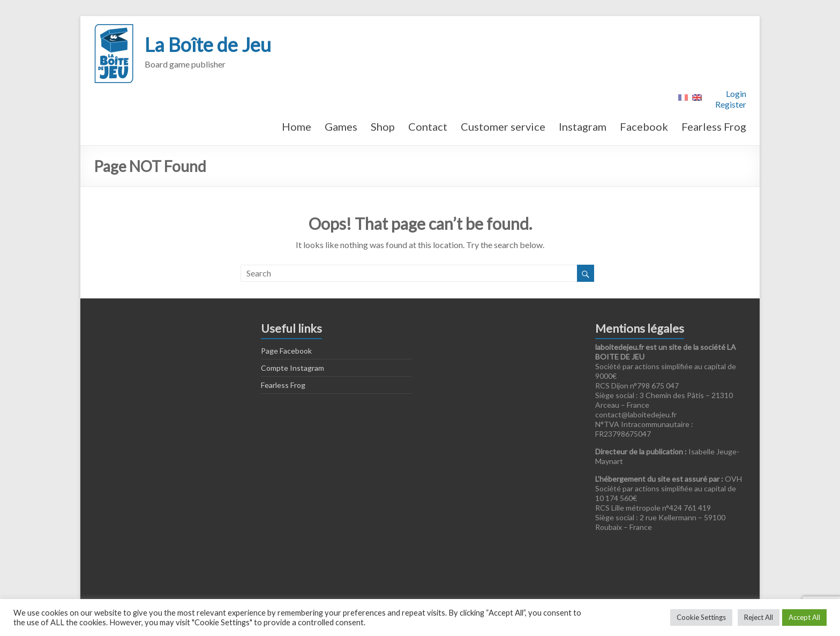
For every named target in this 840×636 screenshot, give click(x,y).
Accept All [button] (804, 617)
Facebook (644, 126)
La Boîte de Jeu (208, 44)
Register (731, 104)
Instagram (583, 126)
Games (341, 126)
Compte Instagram (292, 368)
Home (297, 126)
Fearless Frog (714, 126)
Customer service (503, 126)
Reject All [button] (759, 617)
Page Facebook (286, 351)
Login (736, 93)
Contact (428, 126)
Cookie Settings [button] (701, 617)
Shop (383, 126)
